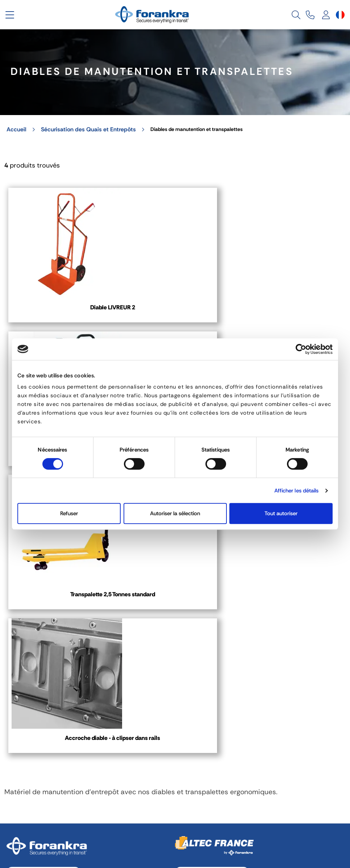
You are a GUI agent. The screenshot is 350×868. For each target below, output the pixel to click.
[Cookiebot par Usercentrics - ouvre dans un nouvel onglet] (301, 349)
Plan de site (328, 813)
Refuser (69, 513)
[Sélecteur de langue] (340, 15)
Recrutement (271, 813)
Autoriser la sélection (175, 513)
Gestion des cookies (105, 813)
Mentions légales (31, 813)
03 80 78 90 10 (212, 581)
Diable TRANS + (175, 294)
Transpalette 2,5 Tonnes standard (289, 298)
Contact (26, 651)
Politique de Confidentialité (193, 813)
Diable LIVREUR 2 (61, 294)
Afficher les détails (297, 491)
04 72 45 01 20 (43, 581)
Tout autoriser (281, 513)
